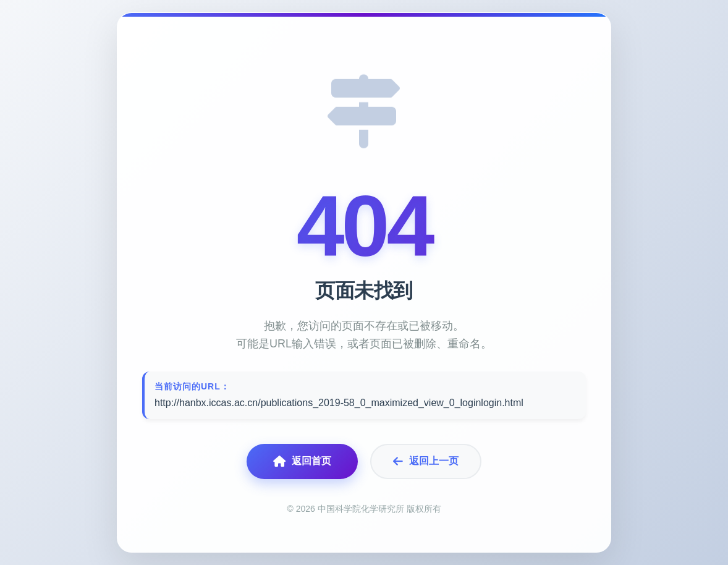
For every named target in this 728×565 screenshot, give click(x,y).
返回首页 (302, 461)
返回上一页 (426, 461)
